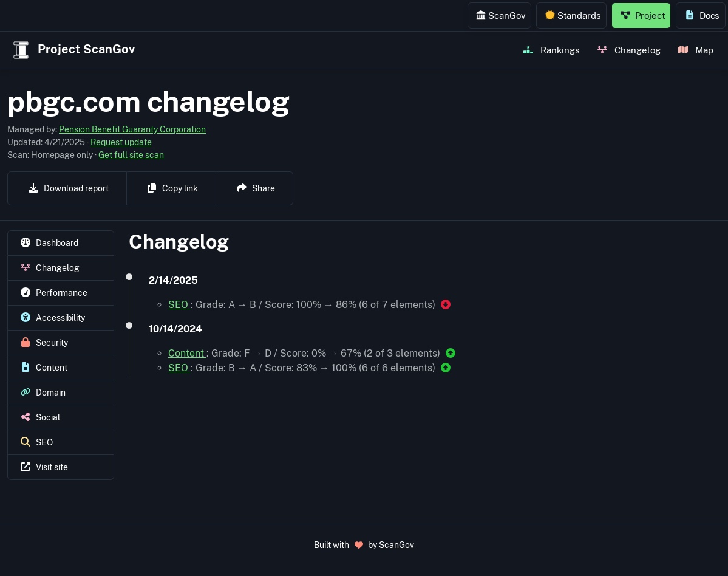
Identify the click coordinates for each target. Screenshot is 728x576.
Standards (573, 15)
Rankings (552, 50)
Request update (121, 142)
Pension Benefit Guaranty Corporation (132, 129)
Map (696, 50)
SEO (179, 305)
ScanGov (501, 15)
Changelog (629, 50)
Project (643, 15)
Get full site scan (131, 155)
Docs (702, 15)
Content (187, 353)
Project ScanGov (73, 50)
